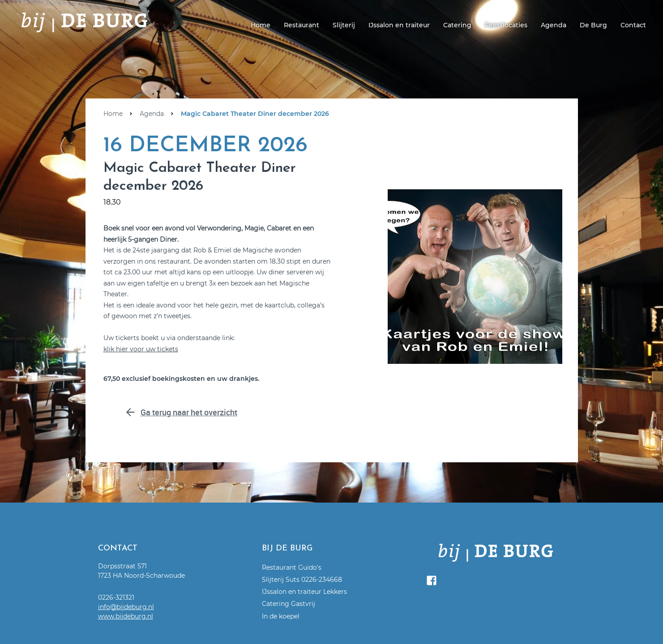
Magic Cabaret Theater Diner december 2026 (255, 114)
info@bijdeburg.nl (126, 607)
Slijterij (344, 25)
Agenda (554, 25)
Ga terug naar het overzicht (213, 412)
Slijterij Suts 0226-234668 (302, 580)
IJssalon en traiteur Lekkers (304, 592)
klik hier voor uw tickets (141, 349)
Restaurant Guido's (292, 567)
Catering (457, 25)
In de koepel (281, 616)
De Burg (593, 25)
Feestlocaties (506, 25)
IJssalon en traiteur (399, 25)
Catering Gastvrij (289, 604)
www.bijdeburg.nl (126, 616)
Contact (633, 25)
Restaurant (302, 25)
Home (261, 25)
